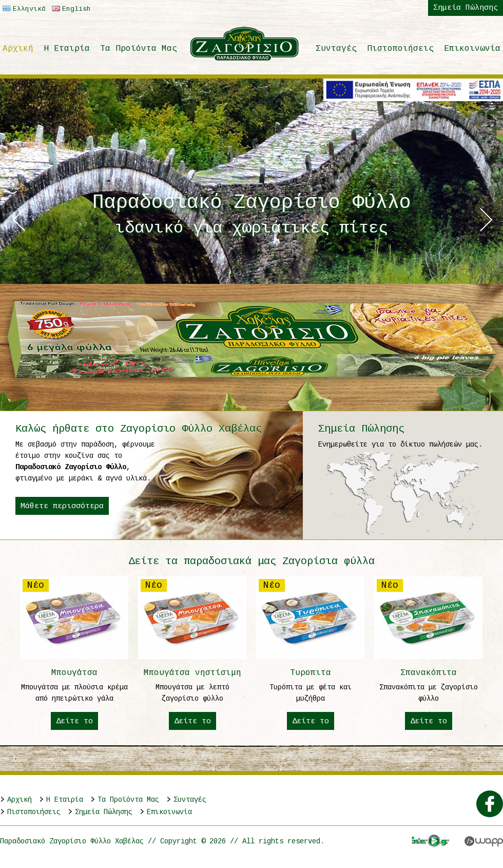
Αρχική (18, 49)
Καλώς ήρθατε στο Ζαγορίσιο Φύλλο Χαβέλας (139, 429)
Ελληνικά (23, 9)
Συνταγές (336, 49)
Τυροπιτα (311, 653)
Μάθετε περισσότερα (62, 506)
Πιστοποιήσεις (400, 49)
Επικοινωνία (472, 49)
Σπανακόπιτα (429, 653)
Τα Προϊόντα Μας (139, 49)
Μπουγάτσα (74, 653)
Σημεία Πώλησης (466, 8)
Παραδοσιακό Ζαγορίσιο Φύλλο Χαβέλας (245, 44)
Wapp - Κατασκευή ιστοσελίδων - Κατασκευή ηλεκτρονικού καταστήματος (484, 841)
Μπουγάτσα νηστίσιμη (192, 653)
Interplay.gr (430, 841)
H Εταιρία (67, 49)
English (70, 9)
